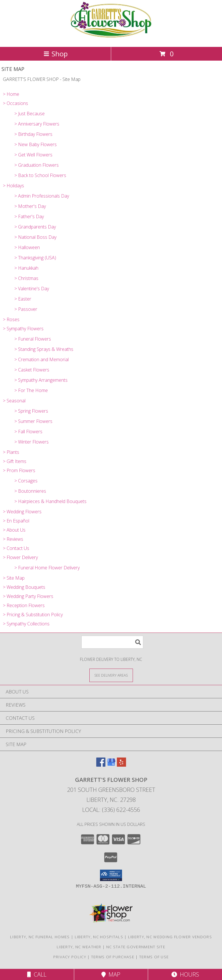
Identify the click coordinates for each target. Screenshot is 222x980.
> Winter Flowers (32, 442)
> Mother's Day (30, 206)
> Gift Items (15, 461)
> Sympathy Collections (26, 624)
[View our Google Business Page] (111, 765)
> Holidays (13, 186)
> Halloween (27, 247)
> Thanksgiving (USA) (35, 258)
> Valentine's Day (32, 289)
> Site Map (14, 578)
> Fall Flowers (28, 432)
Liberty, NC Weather (79, 947)
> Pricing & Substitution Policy (33, 615)
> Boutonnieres (30, 491)
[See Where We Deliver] (111, 675)
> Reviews (13, 539)
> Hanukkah (26, 268)
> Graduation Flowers (37, 165)
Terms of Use (154, 957)
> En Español (16, 521)
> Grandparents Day (35, 227)
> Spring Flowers (31, 411)
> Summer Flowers (33, 421)
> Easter (23, 299)
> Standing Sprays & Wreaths (44, 349)
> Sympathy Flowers (23, 329)
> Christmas (26, 278)
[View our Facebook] (101, 765)
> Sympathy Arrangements (41, 380)
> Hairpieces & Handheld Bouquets (50, 501)
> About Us (14, 530)
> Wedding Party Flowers (28, 596)
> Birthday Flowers (33, 134)
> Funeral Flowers (33, 339)
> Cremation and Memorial (42, 359)
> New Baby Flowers (36, 144)
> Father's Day (29, 216)
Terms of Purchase (113, 957)
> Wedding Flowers (22, 512)
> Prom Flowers (19, 470)
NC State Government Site (136, 947)
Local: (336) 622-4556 (111, 810)
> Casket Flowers (32, 370)
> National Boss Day (35, 237)
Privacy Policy (70, 957)
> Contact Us (16, 548)
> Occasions (15, 103)
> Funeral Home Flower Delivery (47, 568)
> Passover (26, 309)
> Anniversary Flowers (37, 124)
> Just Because (30, 114)
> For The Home (31, 390)
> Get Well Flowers (33, 155)
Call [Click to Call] (37, 974)
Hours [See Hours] (185, 974)
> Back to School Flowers (40, 175)
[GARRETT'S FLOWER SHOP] (111, 38)
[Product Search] (112, 642)
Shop (56, 54)
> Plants (11, 452)
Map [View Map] (111, 974)
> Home (11, 94)
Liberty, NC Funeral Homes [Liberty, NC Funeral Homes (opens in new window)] (40, 937)
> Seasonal (14, 401)
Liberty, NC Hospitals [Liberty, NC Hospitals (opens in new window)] (99, 937)
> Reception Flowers (24, 605)
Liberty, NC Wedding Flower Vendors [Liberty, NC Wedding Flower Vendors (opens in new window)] (170, 937)
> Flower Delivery (20, 557)
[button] (111, 875)
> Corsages (26, 481)
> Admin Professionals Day (42, 196)
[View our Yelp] (121, 765)
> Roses (11, 319)
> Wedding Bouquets (24, 587)
